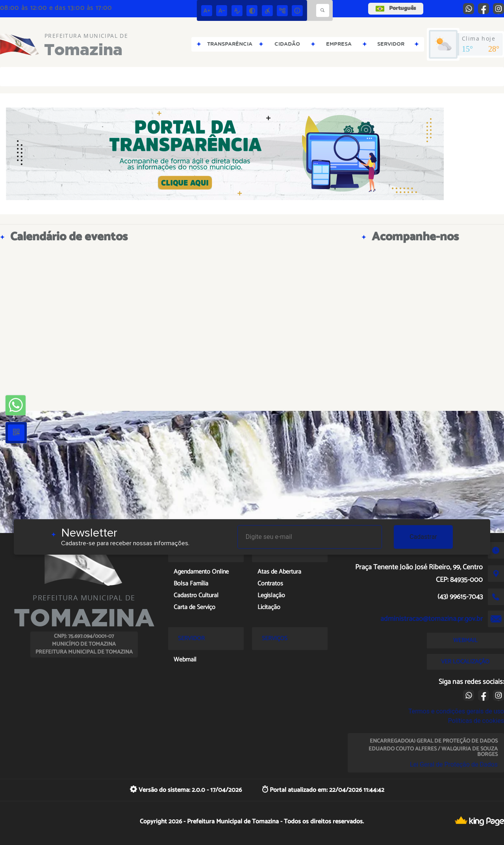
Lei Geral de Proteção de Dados (454, 764)
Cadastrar (423, 537)
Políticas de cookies (476, 721)
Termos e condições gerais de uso (456, 711)
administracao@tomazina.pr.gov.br (432, 619)
